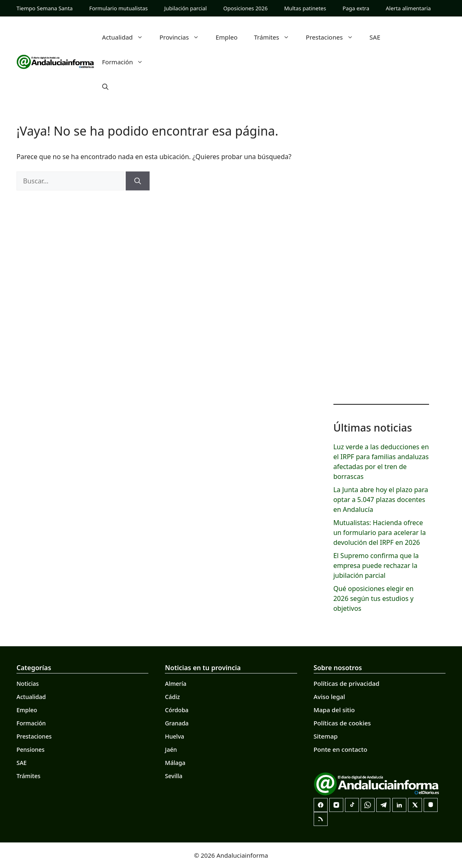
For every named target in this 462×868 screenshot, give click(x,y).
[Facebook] (321, 805)
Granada (177, 723)
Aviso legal (329, 697)
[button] (105, 87)
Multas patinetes (305, 8)
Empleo (226, 37)
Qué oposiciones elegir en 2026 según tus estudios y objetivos (374, 598)
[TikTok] (352, 805)
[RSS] (321, 819)
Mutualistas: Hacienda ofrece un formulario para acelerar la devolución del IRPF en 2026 (380, 533)
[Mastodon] (431, 805)
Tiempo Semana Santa (45, 8)
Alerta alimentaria (408, 8)
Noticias (28, 684)
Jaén (171, 750)
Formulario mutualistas (118, 8)
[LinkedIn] (399, 805)
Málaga (175, 763)
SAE (375, 37)
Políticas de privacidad (347, 683)
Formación (127, 62)
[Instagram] (336, 805)
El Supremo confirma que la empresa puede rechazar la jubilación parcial (376, 565)
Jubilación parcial (186, 8)
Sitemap (326, 736)
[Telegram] (383, 805)
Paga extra (356, 8)
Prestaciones (334, 37)
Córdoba (177, 710)
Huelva (174, 736)
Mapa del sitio (334, 710)
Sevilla (174, 776)
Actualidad (127, 37)
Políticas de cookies (342, 723)
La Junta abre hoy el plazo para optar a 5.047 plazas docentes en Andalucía (381, 500)
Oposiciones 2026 (246, 8)
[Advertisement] (381, 264)
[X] (415, 805)
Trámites (276, 37)
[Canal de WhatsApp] (368, 805)
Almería (176, 684)
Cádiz (172, 697)
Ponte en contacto (340, 749)
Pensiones (30, 750)
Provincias (183, 37)
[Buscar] (138, 181)
